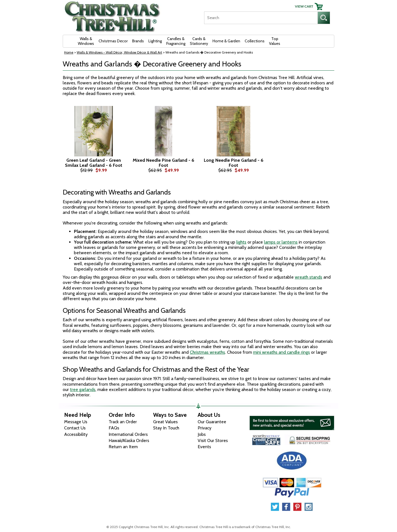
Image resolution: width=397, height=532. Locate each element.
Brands (138, 41)
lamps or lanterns (281, 242)
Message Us (76, 422)
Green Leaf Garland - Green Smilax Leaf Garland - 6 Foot (94, 163)
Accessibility (76, 434)
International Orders (128, 434)
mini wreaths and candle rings (282, 352)
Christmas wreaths (207, 352)
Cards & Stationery (199, 41)
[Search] (261, 18)
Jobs (202, 434)
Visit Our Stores (213, 440)
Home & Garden (226, 41)
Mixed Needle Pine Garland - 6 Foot (164, 163)
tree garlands (83, 389)
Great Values (165, 422)
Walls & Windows (86, 41)
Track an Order (123, 422)
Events (204, 447)
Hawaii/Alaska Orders (129, 440)
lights (241, 242)
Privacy (205, 428)
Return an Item (123, 447)
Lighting (155, 41)
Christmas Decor (113, 41)
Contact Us (75, 428)
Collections (255, 41)
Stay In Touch (166, 428)
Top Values (275, 41)
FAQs (114, 428)
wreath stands (309, 277)
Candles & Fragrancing (176, 41)
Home (69, 52)
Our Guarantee (212, 422)
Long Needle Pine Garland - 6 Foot (234, 163)
